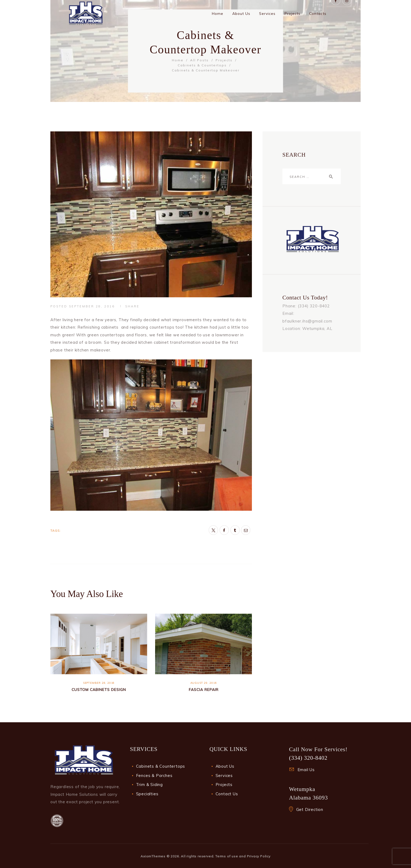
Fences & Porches (154, 775)
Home (178, 60)
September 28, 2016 (92, 306)
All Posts (199, 60)
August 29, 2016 (204, 683)
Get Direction (310, 809)
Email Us (306, 770)
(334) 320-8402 (308, 758)
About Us (225, 766)
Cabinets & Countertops (202, 65)
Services (224, 775)
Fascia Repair (204, 689)
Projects (224, 60)
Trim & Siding (149, 785)
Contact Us (227, 794)
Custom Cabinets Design (99, 689)
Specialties (147, 794)
